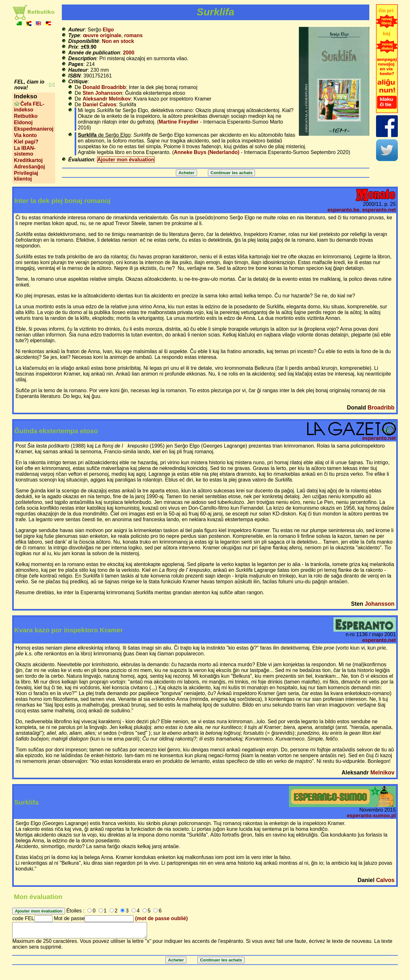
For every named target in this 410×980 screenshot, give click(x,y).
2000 (129, 53)
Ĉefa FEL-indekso (29, 107)
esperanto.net (379, 210)
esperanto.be (343, 210)
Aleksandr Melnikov (107, 99)
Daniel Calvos (99, 105)
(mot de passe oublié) (161, 918)
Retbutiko (26, 116)
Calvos (385, 880)
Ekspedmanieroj (34, 129)
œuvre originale (102, 35)
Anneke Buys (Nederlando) (207, 152)
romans (134, 35)
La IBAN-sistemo (25, 151)
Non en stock (118, 41)
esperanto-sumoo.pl (371, 816)
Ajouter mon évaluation (126, 160)
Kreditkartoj (28, 160)
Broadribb (381, 408)
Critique (78, 81)
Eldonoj (23, 122)
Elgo (108, 30)
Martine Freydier (179, 122)
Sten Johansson (102, 93)
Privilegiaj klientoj (26, 176)
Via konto (25, 135)
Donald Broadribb (104, 87)
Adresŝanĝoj (29, 167)
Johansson (380, 604)
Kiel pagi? (26, 142)
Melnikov (382, 773)
